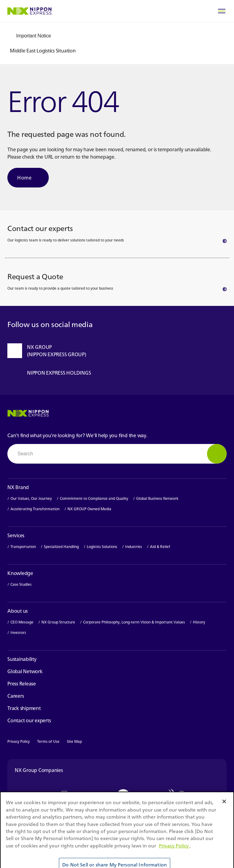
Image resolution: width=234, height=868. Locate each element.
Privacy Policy (19, 741)
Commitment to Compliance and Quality (94, 499)
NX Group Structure (58, 622)
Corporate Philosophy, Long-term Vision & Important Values (134, 622)
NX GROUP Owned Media (89, 509)
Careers (19, 696)
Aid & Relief (160, 547)
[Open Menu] (222, 11)
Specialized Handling (61, 547)
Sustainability (22, 659)
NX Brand (18, 487)
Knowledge (20, 573)
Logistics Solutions (102, 547)
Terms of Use (48, 741)
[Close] (224, 812)
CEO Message (22, 622)
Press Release (22, 684)
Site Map (74, 741)
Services (16, 535)
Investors (21, 633)
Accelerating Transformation (35, 509)
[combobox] (117, 454)
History (199, 622)
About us (17, 611)
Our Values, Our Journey (31, 499)
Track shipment (28, 708)
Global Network (25, 671)
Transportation (23, 547)
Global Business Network (157, 499)
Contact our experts (29, 720)
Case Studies (21, 584)
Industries (134, 547)
